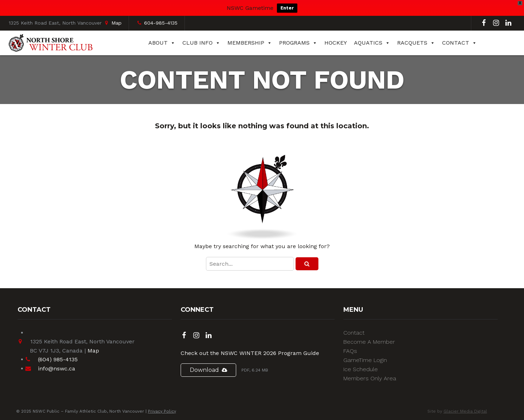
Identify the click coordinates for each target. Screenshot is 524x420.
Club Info (201, 43)
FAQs (350, 351)
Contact (460, 43)
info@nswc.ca (57, 369)
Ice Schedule (361, 369)
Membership (250, 43)
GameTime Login (365, 360)
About (162, 43)
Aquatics (372, 43)
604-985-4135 (161, 23)
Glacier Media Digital (465, 411)
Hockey (336, 43)
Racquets (416, 43)
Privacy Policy (162, 411)
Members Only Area (370, 378)
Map (117, 23)
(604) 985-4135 (58, 359)
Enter (287, 8)
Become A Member (369, 342)
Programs (298, 43)
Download (204, 370)
